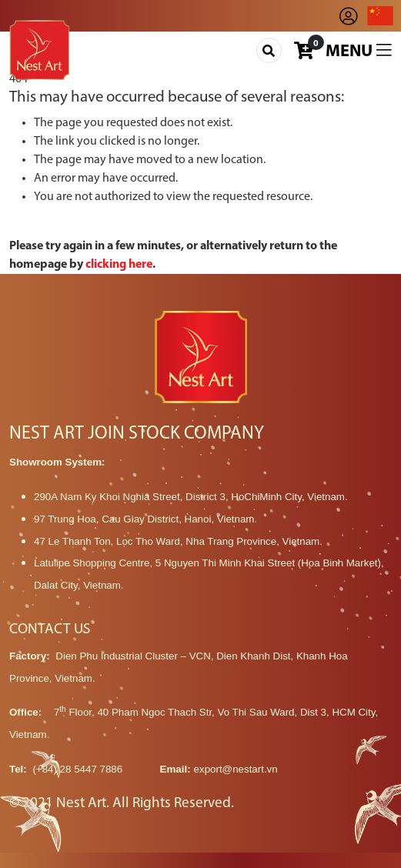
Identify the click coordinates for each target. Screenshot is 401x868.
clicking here (119, 265)
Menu (359, 51)
